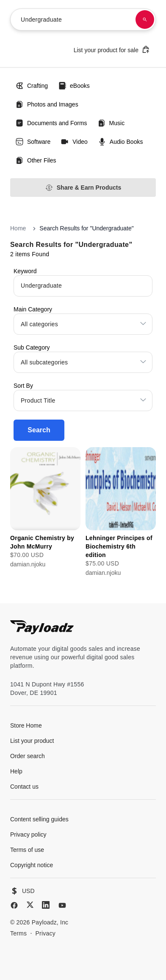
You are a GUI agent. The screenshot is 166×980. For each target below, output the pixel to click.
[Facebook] (14, 905)
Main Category (33, 309)
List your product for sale (112, 49)
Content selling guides (39, 819)
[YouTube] (62, 905)
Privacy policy (28, 834)
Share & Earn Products (83, 188)
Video (74, 142)
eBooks (74, 86)
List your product (32, 741)
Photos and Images (47, 104)
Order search (28, 756)
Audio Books (120, 142)
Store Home (26, 725)
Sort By (23, 386)
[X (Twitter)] (30, 905)
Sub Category (32, 347)
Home (18, 228)
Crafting (32, 86)
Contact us (24, 787)
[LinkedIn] (46, 905)
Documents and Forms (51, 123)
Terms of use (27, 850)
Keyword (25, 271)
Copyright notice (32, 865)
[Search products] (145, 20)
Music (111, 123)
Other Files (36, 160)
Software (33, 142)
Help (16, 771)
